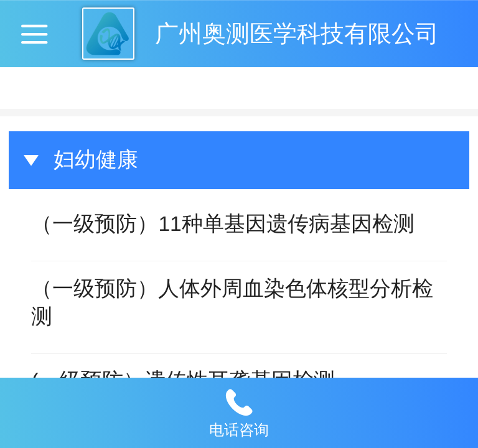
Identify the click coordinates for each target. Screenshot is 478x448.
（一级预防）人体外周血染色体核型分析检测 (232, 302)
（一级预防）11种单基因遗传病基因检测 (223, 224)
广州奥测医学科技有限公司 (297, 33)
